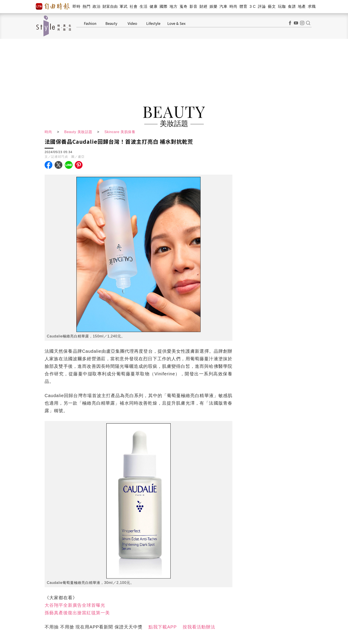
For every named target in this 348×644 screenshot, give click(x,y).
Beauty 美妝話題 (79, 132)
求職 (312, 7)
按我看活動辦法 (199, 627)
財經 (203, 7)
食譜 (292, 7)
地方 (173, 7)
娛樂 (213, 7)
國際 (163, 7)
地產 (302, 7)
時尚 (233, 7)
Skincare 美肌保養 (121, 132)
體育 (243, 7)
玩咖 (282, 7)
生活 (143, 7)
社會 (133, 7)
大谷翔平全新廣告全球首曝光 (75, 605)
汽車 (223, 7)
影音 (193, 7)
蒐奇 (183, 7)
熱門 (86, 7)
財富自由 (110, 7)
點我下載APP (163, 627)
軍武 (124, 7)
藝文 (272, 7)
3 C (253, 7)
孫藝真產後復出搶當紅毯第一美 (77, 613)
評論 (262, 7)
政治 (96, 7)
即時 (76, 7)
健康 (153, 7)
